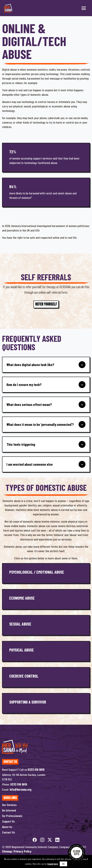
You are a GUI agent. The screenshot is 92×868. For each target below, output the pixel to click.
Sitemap (7, 851)
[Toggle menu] (84, 8)
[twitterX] (50, 839)
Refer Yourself (46, 304)
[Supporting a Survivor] (46, 703)
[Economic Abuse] (46, 599)
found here (53, 864)
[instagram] (43, 839)
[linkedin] (57, 839)
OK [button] (63, 864)
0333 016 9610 (36, 770)
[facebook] (35, 839)
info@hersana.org (21, 789)
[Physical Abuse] (46, 651)
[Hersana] (8, 8)
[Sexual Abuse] (46, 625)
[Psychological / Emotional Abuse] (46, 573)
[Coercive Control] (46, 677)
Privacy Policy (23, 851)
